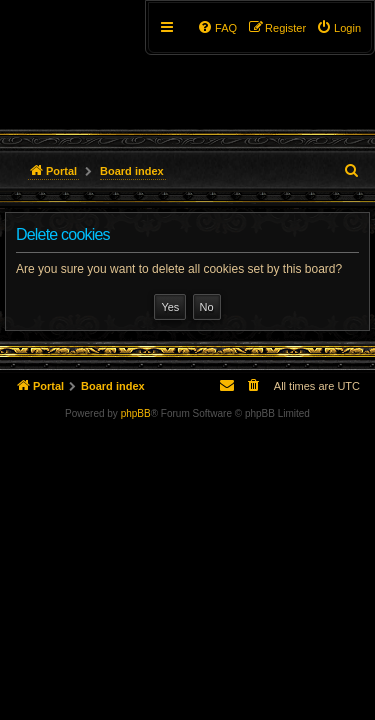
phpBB (136, 413)
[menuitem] (338, 28)
